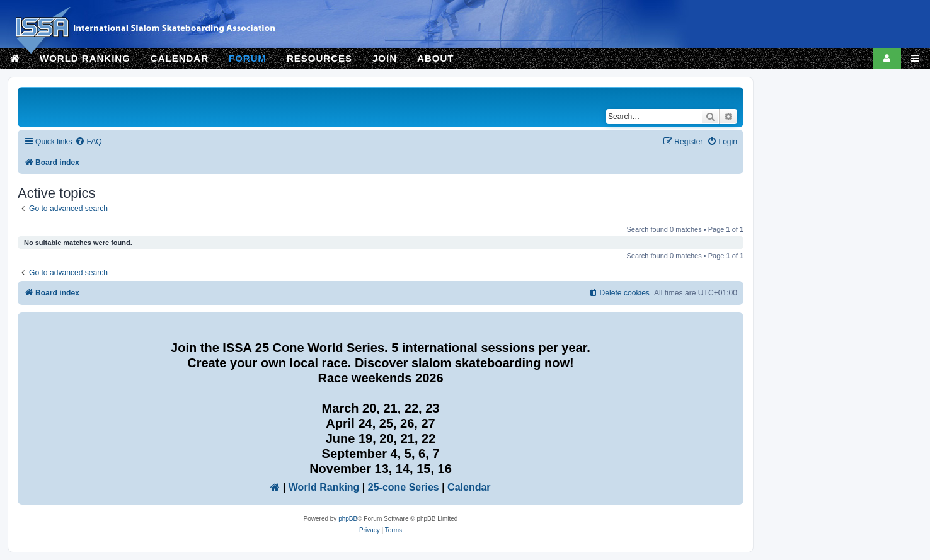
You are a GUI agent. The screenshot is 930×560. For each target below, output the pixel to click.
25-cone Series (404, 487)
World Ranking (324, 487)
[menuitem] (88, 142)
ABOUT (435, 58)
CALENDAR (180, 58)
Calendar (469, 487)
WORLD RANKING (85, 58)
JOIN (385, 58)
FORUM (248, 58)
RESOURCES (319, 58)
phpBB (348, 519)
